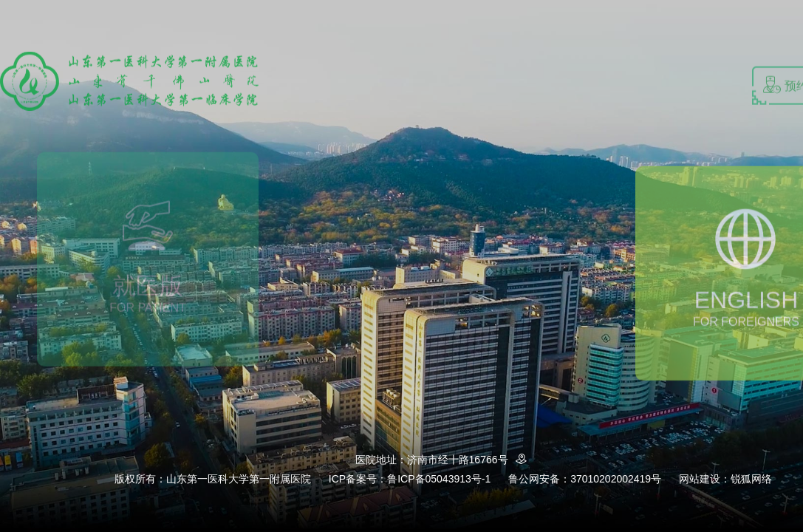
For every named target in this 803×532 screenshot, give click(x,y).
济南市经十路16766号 (469, 460)
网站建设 (700, 479)
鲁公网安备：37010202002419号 (585, 479)
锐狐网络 (751, 479)
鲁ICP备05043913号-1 (439, 479)
